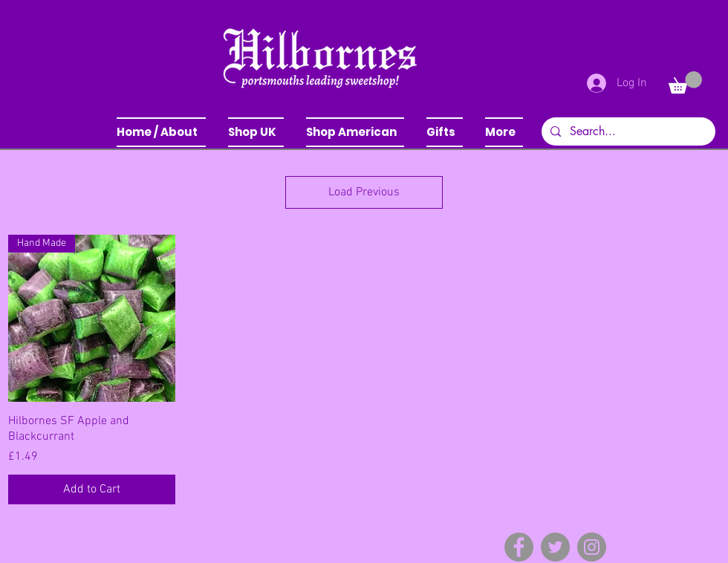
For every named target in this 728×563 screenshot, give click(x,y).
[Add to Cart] (92, 489)
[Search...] (627, 131)
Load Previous (364, 192)
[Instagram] (592, 547)
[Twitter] (555, 547)
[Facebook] (519, 547)
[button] (256, 132)
